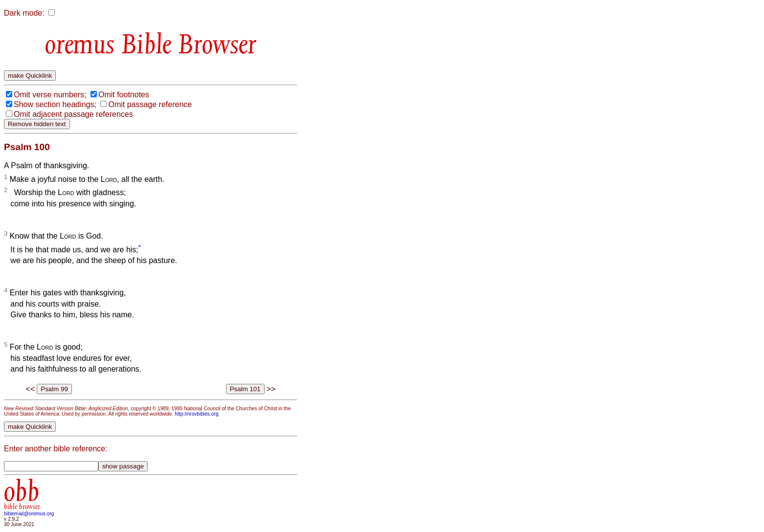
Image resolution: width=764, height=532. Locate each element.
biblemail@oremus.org (29, 514)
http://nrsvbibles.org (196, 414)
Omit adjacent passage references (73, 114)
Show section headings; (55, 104)
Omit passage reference (150, 104)
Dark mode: (24, 13)
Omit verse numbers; (50, 95)
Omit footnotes (124, 95)
